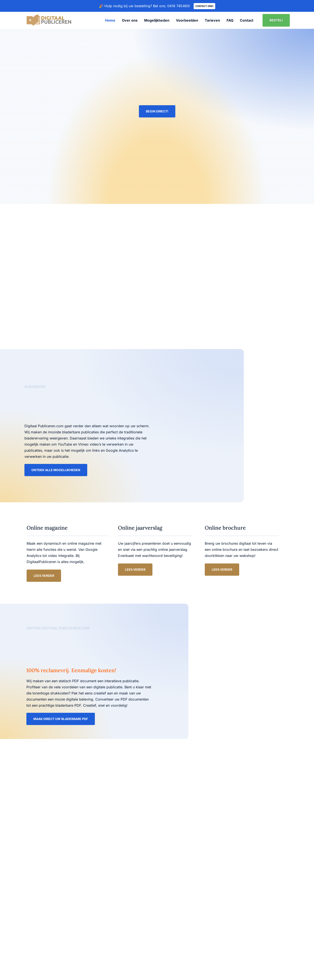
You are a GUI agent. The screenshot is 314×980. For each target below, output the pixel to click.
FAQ (230, 20)
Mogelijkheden (157, 20)
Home (110, 20)
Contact (247, 20)
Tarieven (212, 20)
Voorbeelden (187, 20)
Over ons (130, 20)
